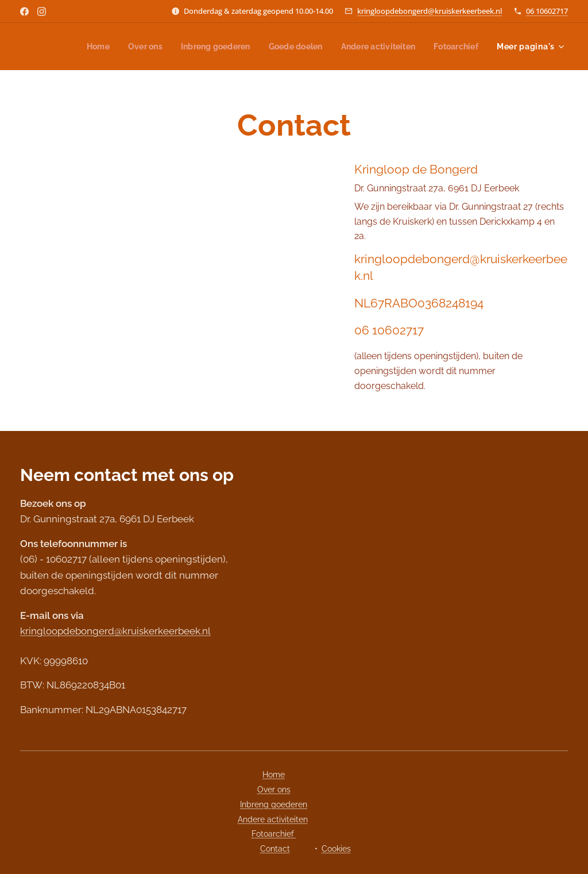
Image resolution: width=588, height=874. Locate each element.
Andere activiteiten (273, 819)
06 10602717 (547, 11)
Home (274, 775)
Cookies (336, 849)
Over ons (274, 790)
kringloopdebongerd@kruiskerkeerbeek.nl (430, 11)
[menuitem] (84, 47)
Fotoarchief (274, 834)
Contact (275, 849)
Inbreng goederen (274, 804)
